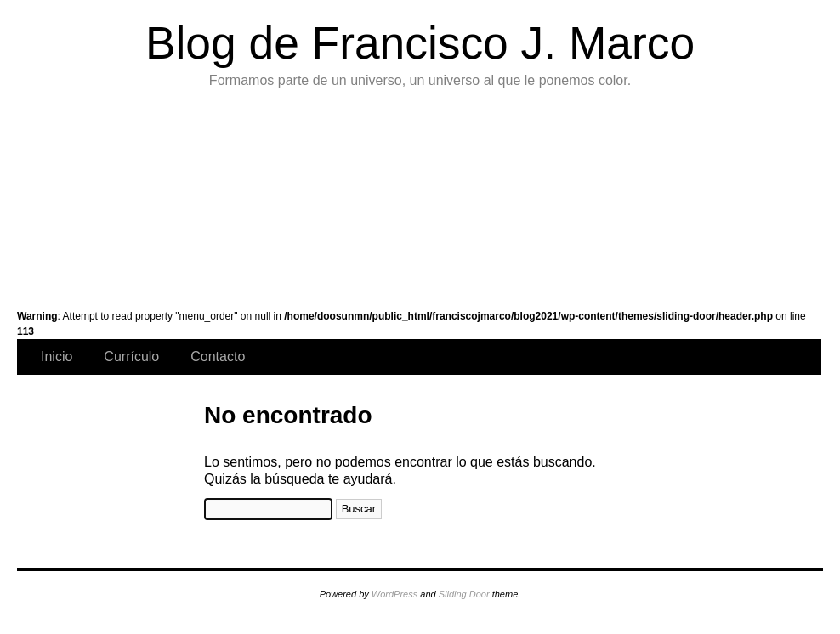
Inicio (57, 357)
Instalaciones (648, 195)
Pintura (189, 195)
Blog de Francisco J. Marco (420, 43)
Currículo (131, 357)
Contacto (218, 357)
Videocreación (762, 195)
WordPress (394, 594)
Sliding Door (464, 594)
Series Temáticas (304, 195)
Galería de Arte (74, 195)
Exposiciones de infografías (419, 195)
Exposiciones (534, 195)
